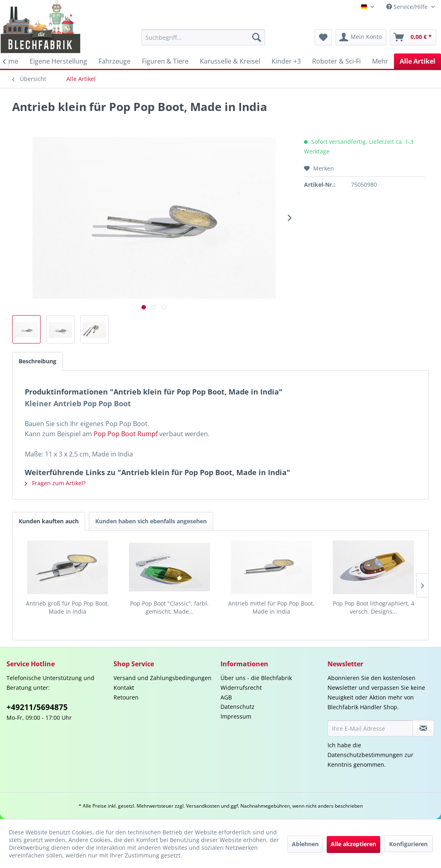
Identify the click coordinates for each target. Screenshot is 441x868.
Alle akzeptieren (353, 844)
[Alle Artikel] (417, 61)
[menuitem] (203, 37)
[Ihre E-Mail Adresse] (370, 728)
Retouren (126, 697)
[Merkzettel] (323, 37)
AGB (226, 697)
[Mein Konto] (361, 37)
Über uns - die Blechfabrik (256, 678)
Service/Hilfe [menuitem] (408, 7)
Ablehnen (305, 844)
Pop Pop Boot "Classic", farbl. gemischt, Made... (169, 607)
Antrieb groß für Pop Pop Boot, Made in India (67, 607)
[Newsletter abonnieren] (423, 728)
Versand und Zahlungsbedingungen (163, 678)
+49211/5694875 (37, 707)
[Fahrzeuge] (115, 61)
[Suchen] (257, 37)
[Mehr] (380, 61)
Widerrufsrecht (241, 688)
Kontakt (124, 688)
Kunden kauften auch (49, 521)
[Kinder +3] (286, 61)
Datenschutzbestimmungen (365, 755)
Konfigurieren (408, 844)
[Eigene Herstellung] (58, 61)
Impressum (236, 716)
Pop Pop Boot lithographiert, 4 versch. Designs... (374, 607)
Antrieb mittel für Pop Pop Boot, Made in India (271, 607)
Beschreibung (37, 361)
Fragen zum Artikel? (55, 483)
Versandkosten (203, 806)
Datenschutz (238, 707)
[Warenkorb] (413, 37)
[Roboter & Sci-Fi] (336, 61)
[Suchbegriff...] (203, 37)
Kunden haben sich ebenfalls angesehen (151, 521)
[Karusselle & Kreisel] (230, 61)
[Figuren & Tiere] (165, 61)
